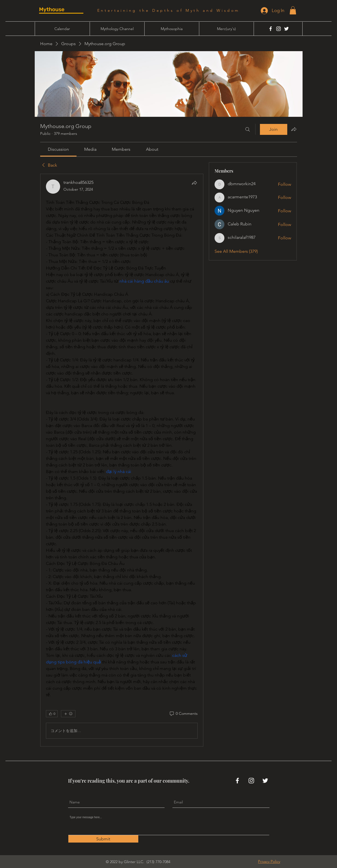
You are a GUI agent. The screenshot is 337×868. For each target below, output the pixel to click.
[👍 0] (52, 714)
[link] (58, 149)
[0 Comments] (183, 714)
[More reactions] (68, 714)
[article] (122, 460)
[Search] (248, 129)
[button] (293, 10)
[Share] (194, 183)
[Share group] (294, 129)
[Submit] (103, 839)
